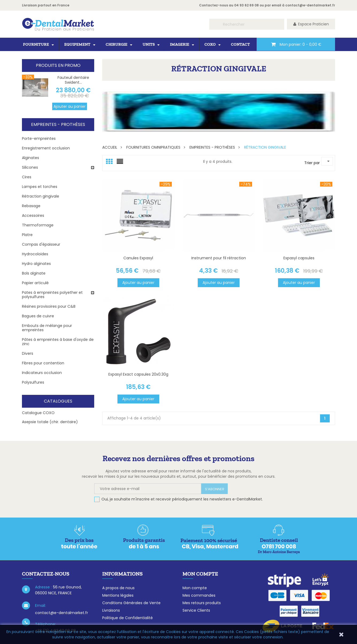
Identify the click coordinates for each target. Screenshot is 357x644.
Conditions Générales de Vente (131, 603)
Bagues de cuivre (38, 316)
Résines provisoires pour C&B (49, 306)
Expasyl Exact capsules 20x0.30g (138, 374)
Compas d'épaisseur (41, 244)
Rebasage (31, 206)
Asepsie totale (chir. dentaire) (50, 422)
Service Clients (196, 610)
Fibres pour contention (43, 363)
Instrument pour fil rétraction (219, 258)
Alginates (31, 158)
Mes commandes (199, 595)
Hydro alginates (36, 264)
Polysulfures (33, 382)
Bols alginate (34, 273)
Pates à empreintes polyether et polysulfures (52, 295)
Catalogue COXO (38, 413)
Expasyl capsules (299, 258)
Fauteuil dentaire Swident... (73, 80)
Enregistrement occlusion (46, 148)
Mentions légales (118, 595)
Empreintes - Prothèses (58, 124)
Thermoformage (38, 225)
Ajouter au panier (70, 106)
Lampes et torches (40, 187)
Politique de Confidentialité (128, 618)
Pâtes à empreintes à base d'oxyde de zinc (58, 342)
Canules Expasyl (138, 258)
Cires (27, 177)
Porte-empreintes (39, 138)
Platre (27, 235)
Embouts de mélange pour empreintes (47, 328)
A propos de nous (118, 588)
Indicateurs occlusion (42, 373)
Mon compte (195, 588)
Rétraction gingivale (41, 196)
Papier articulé (35, 283)
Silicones (30, 167)
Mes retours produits (202, 603)
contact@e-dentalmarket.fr (310, 5)
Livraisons (111, 610)
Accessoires (33, 215)
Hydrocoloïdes (35, 254)
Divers (28, 353)
